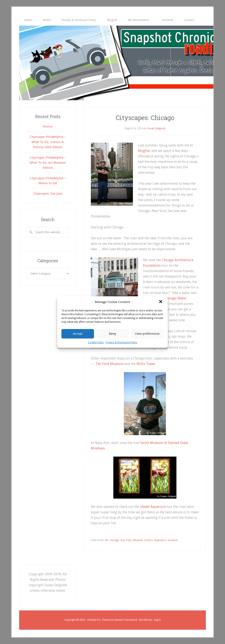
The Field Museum (109, 364)
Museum (138, 540)
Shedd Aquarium (153, 507)
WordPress (145, 620)
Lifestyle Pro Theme (98, 620)
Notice (48, 126)
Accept (78, 334)
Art (107, 540)
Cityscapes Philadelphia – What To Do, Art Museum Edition (48, 163)
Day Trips (126, 540)
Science (148, 540)
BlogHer (144, 151)
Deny (112, 334)
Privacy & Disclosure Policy (121, 342)
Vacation (173, 540)
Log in (157, 620)
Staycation (160, 540)
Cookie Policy (96, 342)
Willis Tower (146, 364)
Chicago (114, 540)
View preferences (147, 334)
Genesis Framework (126, 620)
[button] (161, 302)
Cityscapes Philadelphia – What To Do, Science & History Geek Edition (48, 142)
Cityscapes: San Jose (48, 194)
